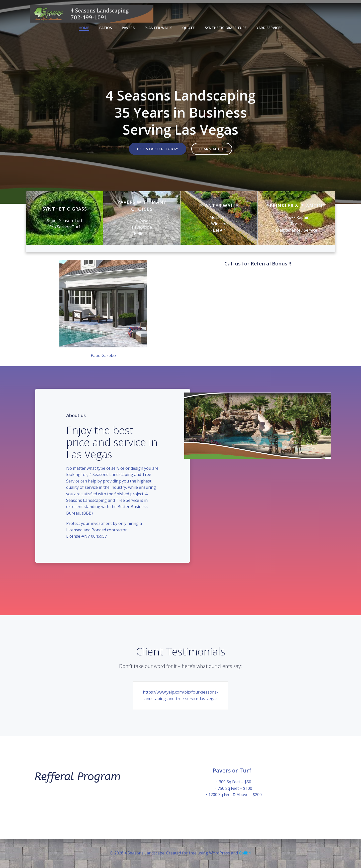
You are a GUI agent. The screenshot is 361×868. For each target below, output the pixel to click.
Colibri (245, 853)
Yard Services (269, 28)
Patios (106, 28)
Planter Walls (158, 28)
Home (84, 28)
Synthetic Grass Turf (226, 28)
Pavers (128, 28)
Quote (189, 28)
